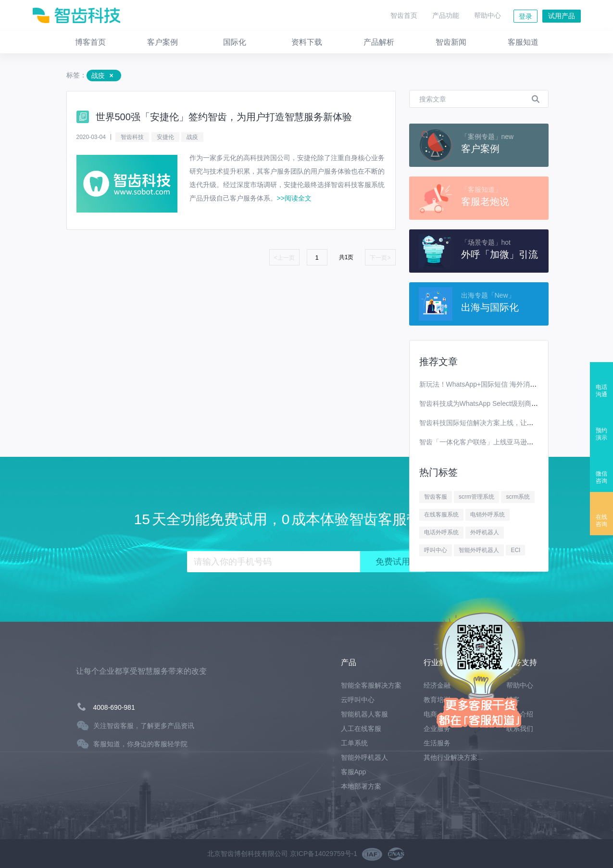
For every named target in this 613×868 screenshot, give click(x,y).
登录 (525, 16)
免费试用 (393, 562)
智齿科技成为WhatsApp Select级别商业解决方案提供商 (502, 403)
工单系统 (354, 743)
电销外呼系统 (488, 515)
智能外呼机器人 (479, 550)
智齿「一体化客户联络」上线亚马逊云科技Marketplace (501, 442)
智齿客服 (436, 497)
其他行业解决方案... (453, 757)
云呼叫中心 (358, 700)
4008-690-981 (114, 707)
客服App (354, 772)
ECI (515, 550)
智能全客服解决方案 (371, 685)
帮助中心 (488, 15)
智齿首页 (404, 15)
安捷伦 (165, 137)
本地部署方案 (361, 786)
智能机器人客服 (364, 714)
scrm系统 (518, 497)
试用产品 (562, 16)
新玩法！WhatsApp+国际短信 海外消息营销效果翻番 (498, 384)
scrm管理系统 (476, 497)
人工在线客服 (361, 729)
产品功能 (446, 15)
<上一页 (284, 258)
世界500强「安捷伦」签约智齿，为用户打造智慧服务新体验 (224, 117)
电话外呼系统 (441, 532)
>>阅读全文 (294, 198)
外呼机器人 (485, 532)
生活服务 (437, 743)
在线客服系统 (441, 515)
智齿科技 (132, 137)
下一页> (380, 258)
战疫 (192, 137)
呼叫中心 (436, 550)
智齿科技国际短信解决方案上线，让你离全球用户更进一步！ (510, 423)
